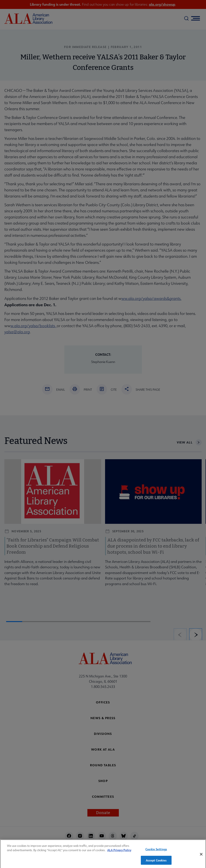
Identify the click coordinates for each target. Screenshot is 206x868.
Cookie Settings (156, 851)
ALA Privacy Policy (119, 852)
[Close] (201, 856)
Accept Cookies (156, 862)
